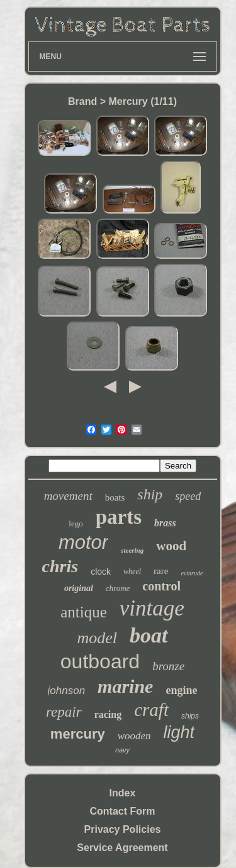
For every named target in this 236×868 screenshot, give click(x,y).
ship (150, 494)
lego (76, 524)
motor (83, 542)
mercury (78, 734)
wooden (134, 736)
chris (60, 566)
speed (188, 496)
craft (151, 710)
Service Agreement (122, 848)
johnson (67, 691)
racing (108, 714)
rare (161, 571)
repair (64, 712)
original (79, 588)
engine (181, 690)
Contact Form (123, 811)
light (179, 732)
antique (84, 612)
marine (125, 686)
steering (132, 550)
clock (101, 572)
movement (68, 496)
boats (115, 497)
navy (122, 750)
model (98, 638)
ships (190, 716)
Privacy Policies (123, 829)
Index (123, 793)
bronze (168, 666)
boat (149, 635)
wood (171, 546)
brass (165, 523)
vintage (152, 608)
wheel (132, 572)
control (161, 586)
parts (119, 517)
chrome (118, 588)
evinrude (192, 573)
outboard (100, 661)
